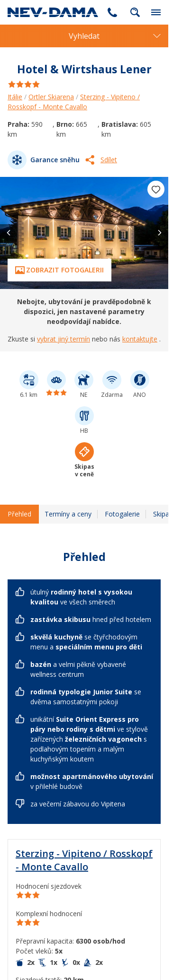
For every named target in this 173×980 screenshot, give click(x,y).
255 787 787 (112, 12)
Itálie (15, 97)
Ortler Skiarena (51, 97)
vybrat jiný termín (64, 339)
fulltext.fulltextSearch (135, 12)
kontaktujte (140, 339)
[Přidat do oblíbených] (156, 189)
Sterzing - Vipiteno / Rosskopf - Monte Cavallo (84, 860)
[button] (160, 233)
